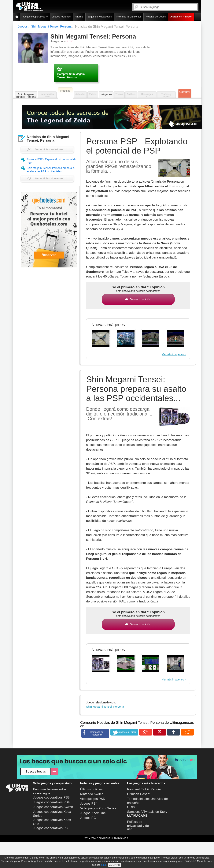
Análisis (79, 17)
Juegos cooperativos (35, 17)
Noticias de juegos (156, 17)
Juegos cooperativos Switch (53, 807)
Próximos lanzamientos (129, 17)
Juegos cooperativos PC (50, 828)
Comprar (185, 92)
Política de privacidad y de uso (138, 825)
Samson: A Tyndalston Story (147, 812)
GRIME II (134, 807)
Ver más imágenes (173, 354)
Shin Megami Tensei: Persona (26, 95)
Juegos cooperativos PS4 (51, 802)
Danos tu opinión (138, 299)
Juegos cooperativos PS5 (51, 797)
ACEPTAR (115, 865)
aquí (103, 865)
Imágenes (106, 94)
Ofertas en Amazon (181, 17)
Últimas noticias (91, 789)
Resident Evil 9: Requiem (145, 789)
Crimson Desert (138, 794)
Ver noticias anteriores (45, 149)
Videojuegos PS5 (92, 799)
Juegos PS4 (89, 804)
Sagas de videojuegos (100, 17)
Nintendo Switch (92, 794)
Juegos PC (88, 818)
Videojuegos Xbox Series (98, 808)
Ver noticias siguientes (45, 178)
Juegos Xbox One (93, 813)
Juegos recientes (61, 17)
